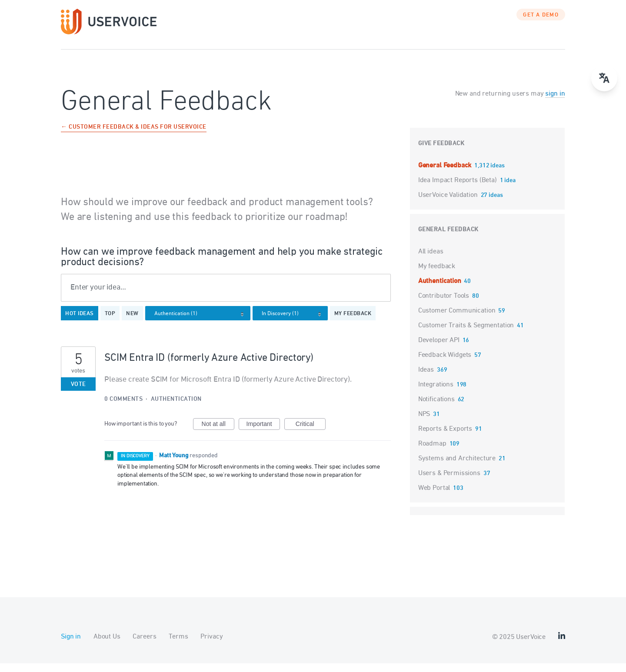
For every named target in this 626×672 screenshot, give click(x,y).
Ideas (426, 379)
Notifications (436, 408)
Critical (311, 434)
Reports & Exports (445, 438)
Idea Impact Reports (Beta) (458, 189)
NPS (424, 423)
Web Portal (434, 497)
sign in (555, 103)
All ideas (431, 260)
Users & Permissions (449, 482)
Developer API (439, 349)
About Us (107, 645)
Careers (144, 645)
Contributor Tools (444, 305)
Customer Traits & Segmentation (466, 334)
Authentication (176, 408)
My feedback (353, 323)
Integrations (436, 393)
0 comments (123, 408)
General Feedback (446, 174)
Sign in (71, 645)
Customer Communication (457, 319)
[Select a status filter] (293, 323)
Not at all (218, 434)
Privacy (211, 645)
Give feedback (441, 152)
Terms (178, 645)
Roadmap (432, 452)
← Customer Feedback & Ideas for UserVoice (134, 136)
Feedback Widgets (445, 364)
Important (263, 434)
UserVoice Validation (449, 204)
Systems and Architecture (457, 467)
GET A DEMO (541, 24)
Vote (78, 393)
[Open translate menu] (604, 78)
